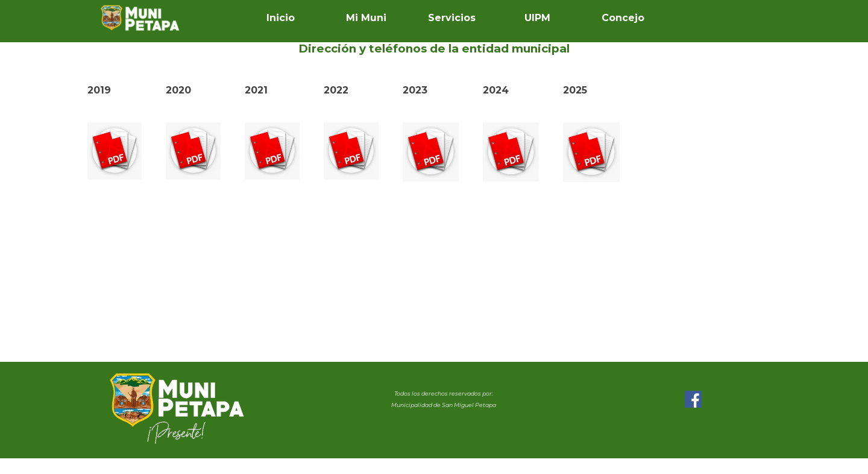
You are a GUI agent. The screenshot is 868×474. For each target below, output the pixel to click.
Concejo (623, 18)
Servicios (452, 18)
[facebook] (693, 399)
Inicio (281, 18)
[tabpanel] (434, 49)
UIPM (537, 18)
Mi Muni (366, 18)
